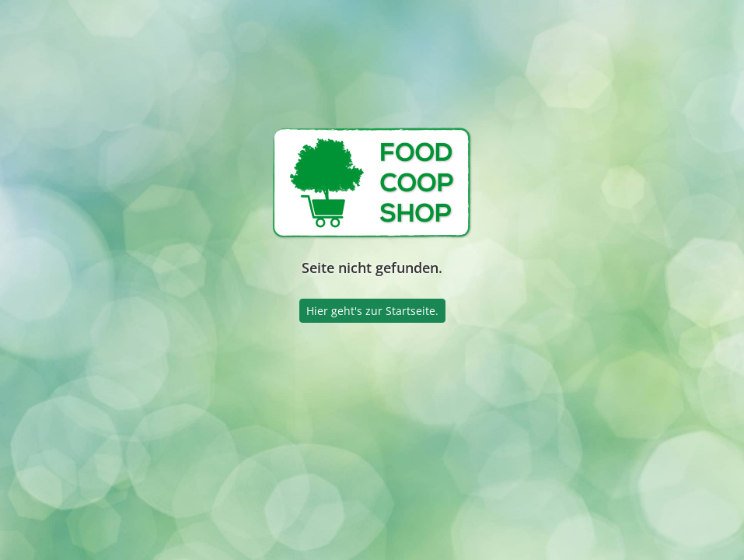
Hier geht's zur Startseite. (372, 311)
